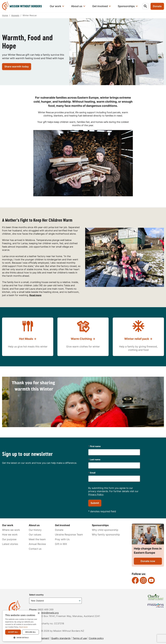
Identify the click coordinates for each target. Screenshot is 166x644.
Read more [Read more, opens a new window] (23, 627)
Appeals (15, 15)
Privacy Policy (96, 494)
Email (92, 473)
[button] (22, 638)
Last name (94, 459)
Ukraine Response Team (69, 535)
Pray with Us (62, 539)
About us (34, 525)
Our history (35, 530)
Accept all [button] (13, 632)
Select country (36, 595)
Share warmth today (17, 67)
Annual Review (37, 544)
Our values (35, 535)
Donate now (148, 561)
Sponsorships (100, 525)
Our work (8, 525)
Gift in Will (61, 544)
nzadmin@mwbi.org (48, 613)
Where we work (11, 530)
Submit (95, 503)
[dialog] (22, 626)
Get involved (62, 525)
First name (94, 446)
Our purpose (9, 539)
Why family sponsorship (106, 535)
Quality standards (61, 638)
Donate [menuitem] (157, 6)
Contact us (35, 549)
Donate (59, 530)
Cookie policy (96, 638)
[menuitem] (24, 6)
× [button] (39, 613)
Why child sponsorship (105, 530)
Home (5, 15)
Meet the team (37, 539)
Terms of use (80, 638)
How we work (10, 535)
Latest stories (10, 544)
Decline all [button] (31, 632)
